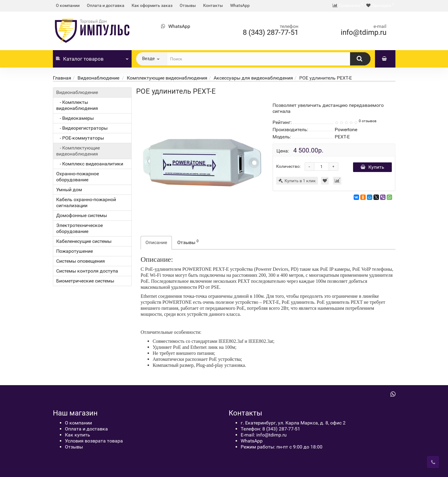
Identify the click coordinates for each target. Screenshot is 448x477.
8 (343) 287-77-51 (271, 32)
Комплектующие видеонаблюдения (167, 78)
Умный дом (69, 190)
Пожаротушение (75, 251)
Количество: (288, 166)
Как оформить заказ (152, 5)
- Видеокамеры (75, 118)
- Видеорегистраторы (82, 128)
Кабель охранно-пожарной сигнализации (86, 202)
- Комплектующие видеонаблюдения (78, 151)
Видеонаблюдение (99, 78)
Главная (62, 78)
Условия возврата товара (94, 441)
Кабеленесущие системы (84, 241)
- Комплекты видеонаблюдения (77, 105)
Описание (156, 242)
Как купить (78, 435)
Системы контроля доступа (87, 271)
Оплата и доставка (106, 5)
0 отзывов (368, 121)
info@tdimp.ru (364, 32)
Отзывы (188, 5)
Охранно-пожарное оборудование (78, 177)
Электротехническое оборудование (79, 228)
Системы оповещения (81, 261)
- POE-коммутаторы (80, 138)
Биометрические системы (85, 281)
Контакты (213, 5)
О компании (68, 5)
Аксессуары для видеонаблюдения (253, 78)
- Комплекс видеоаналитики (90, 164)
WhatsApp (240, 5)
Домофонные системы (82, 215)
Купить (372, 167)
